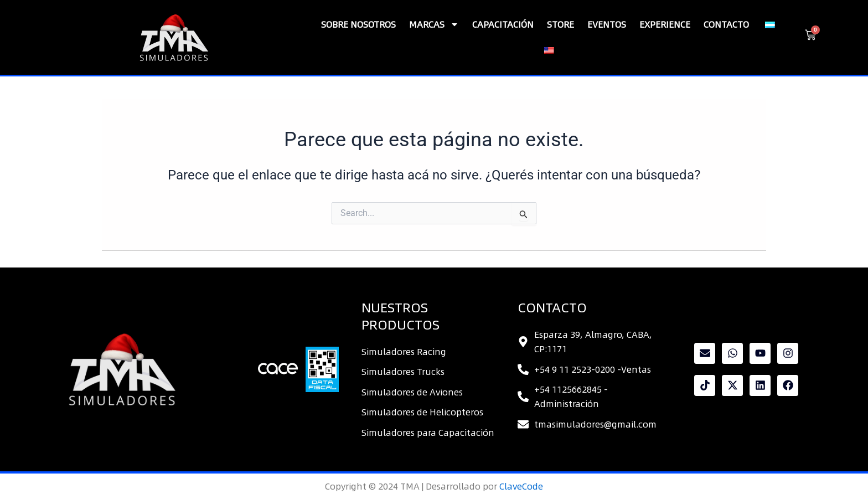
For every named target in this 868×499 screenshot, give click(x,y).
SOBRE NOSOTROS (358, 24)
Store (560, 24)
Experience (665, 24)
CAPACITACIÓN (503, 24)
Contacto (726, 24)
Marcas (434, 24)
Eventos (607, 24)
